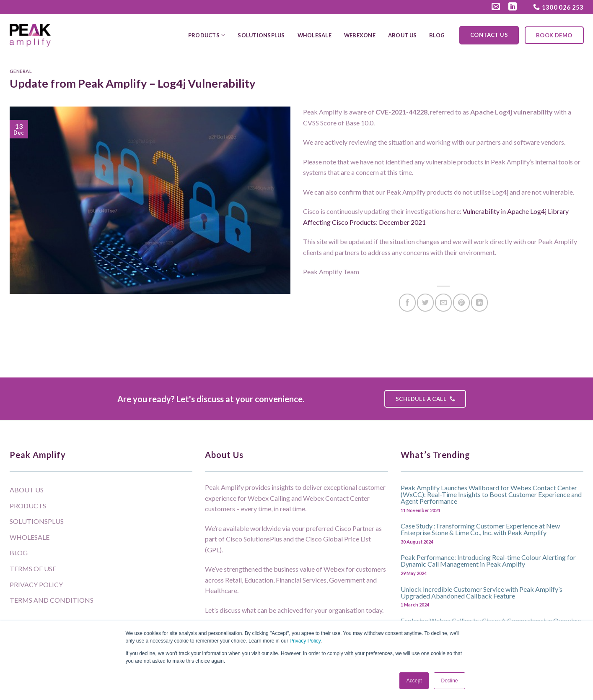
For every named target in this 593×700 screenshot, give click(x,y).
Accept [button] (414, 681)
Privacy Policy (305, 641)
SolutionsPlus (261, 35)
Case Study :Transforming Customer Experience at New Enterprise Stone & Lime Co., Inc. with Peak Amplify (480, 529)
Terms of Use (33, 569)
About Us (402, 35)
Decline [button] (449, 681)
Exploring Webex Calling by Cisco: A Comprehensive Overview (491, 620)
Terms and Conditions (52, 600)
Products (207, 35)
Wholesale (315, 35)
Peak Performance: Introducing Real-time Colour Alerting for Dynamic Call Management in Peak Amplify (488, 560)
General (21, 71)
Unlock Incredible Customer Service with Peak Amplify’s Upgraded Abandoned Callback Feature (482, 592)
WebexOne (360, 35)
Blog (437, 35)
